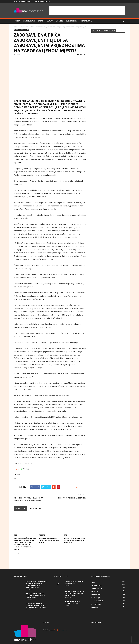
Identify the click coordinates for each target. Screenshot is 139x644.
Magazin (59, 21)
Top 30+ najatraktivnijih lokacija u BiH (74, 575)
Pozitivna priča (86, 21)
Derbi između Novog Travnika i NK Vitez (72, 595)
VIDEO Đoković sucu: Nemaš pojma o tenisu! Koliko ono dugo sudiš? (29, 499)
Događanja (96, 591)
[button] (123, 21)
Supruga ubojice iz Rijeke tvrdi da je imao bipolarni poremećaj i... (36, 588)
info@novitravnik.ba (61, 623)
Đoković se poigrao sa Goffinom (72, 498)
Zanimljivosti (97, 581)
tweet (77, 488)
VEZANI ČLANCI (21, 508)
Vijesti (18, 21)
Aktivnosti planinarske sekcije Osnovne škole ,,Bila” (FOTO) (49, 533)
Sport (41, 21)
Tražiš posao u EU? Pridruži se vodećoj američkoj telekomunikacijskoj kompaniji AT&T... (36, 577)
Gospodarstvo (29, 21)
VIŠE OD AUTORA (35, 508)
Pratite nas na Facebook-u (104, 31)
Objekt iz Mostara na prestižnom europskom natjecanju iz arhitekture (36, 598)
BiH (15, 528)
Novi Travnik (96, 597)
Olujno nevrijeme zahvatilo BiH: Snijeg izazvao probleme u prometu (74, 533)
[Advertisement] (87, 11)
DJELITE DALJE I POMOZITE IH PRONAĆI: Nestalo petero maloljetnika (74, 586)
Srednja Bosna (23, 27)
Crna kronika (71, 21)
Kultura (49, 21)
